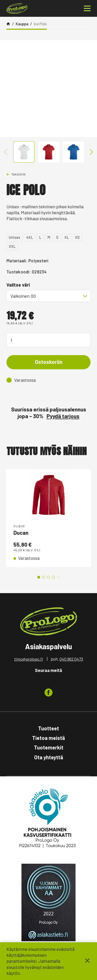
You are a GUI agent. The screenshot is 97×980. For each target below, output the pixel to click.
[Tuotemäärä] (48, 340)
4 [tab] (53, 577)
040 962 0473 (71, 659)
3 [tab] (48, 577)
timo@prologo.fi (29, 659)
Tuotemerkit (49, 747)
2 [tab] (44, 577)
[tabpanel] (48, 518)
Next (91, 152)
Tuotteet (48, 728)
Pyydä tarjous (63, 416)
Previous (6, 152)
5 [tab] (58, 577)
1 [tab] (39, 577)
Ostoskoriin (49, 362)
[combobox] (48, 296)
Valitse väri (18, 285)
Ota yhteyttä (49, 757)
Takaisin (18, 174)
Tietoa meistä (48, 738)
